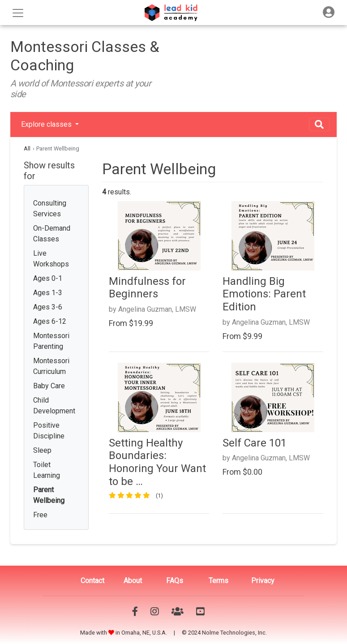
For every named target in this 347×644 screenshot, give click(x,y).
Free (40, 515)
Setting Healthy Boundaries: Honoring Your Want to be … (157, 462)
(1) (159, 496)
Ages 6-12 (50, 321)
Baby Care (49, 386)
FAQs (175, 581)
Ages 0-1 (48, 278)
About (133, 581)
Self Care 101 (255, 443)
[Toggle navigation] (329, 12)
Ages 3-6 (48, 307)
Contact (92, 581)
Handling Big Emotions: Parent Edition (264, 294)
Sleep (42, 450)
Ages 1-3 (48, 293)
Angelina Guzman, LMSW (157, 309)
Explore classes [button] (47, 124)
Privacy (263, 581)
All (27, 148)
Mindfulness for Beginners (147, 288)
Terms (218, 581)
